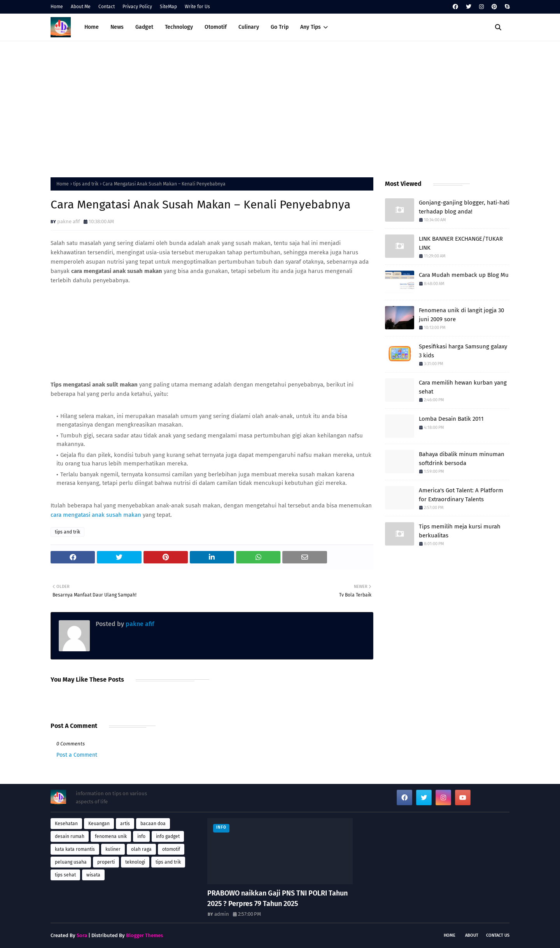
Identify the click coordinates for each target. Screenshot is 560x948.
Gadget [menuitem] (144, 27)
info (141, 836)
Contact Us (498, 935)
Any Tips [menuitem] (311, 27)
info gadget (168, 836)
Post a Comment (77, 755)
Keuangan (99, 824)
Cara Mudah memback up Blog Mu (464, 275)
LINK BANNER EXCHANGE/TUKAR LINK (461, 243)
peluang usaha (71, 862)
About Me (81, 7)
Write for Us (197, 7)
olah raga (141, 849)
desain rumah (70, 836)
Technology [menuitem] (179, 27)
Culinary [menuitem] (249, 27)
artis (125, 824)
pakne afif (68, 221)
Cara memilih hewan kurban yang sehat (463, 387)
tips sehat (65, 875)
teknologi (135, 862)
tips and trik (86, 184)
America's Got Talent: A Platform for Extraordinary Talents (461, 495)
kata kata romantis (75, 849)
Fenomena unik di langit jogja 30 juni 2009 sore (461, 315)
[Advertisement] (280, 107)
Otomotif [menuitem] (216, 27)
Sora (82, 935)
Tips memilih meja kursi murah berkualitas (460, 531)
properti (106, 862)
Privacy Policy (137, 7)
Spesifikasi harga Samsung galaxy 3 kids (463, 351)
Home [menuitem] (92, 27)
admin (222, 914)
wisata (93, 875)
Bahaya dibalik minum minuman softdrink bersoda (462, 459)
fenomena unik (111, 836)
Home (57, 7)
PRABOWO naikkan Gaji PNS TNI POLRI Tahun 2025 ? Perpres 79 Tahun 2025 (277, 898)
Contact (107, 7)
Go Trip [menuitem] (280, 27)
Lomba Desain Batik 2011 (451, 419)
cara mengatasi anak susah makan (96, 515)
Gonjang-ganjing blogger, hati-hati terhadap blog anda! (464, 207)
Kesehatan (66, 824)
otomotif (171, 849)
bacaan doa (153, 824)
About (472, 935)
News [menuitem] (117, 27)
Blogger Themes (144, 935)
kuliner (113, 849)
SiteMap (168, 7)
